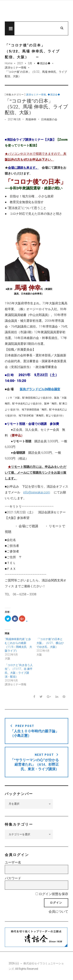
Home (9, 63)
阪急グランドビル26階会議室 (40, 389)
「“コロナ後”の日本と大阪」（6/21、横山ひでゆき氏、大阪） (50, 643)
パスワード (13, 878)
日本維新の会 (49, 119)
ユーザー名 (13, 862)
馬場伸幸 (31, 119)
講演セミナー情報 (16, 68)
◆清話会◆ (44, 63)
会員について (58, 912)
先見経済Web (36, 11)
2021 (20, 63)
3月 (30, 63)
